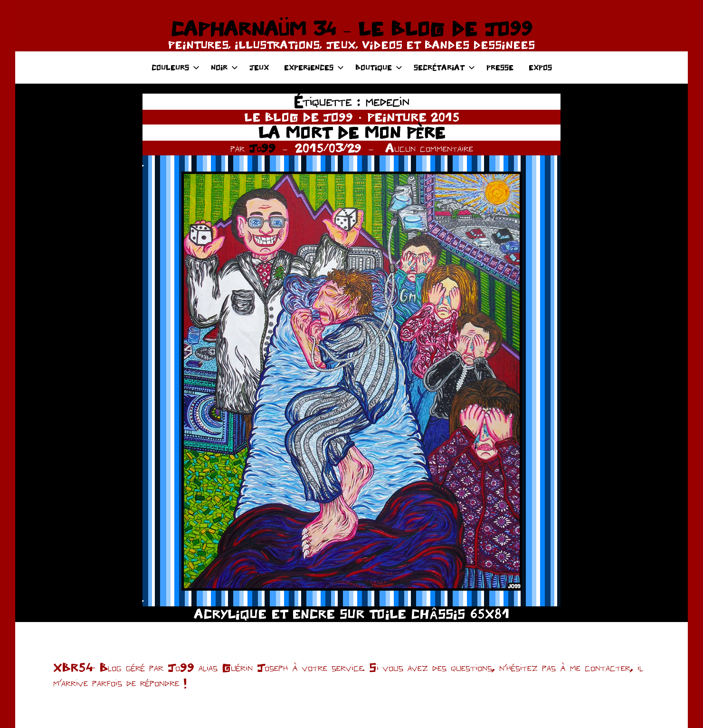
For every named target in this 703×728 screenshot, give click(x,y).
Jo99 (262, 148)
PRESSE (500, 67)
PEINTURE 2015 (413, 117)
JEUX (259, 67)
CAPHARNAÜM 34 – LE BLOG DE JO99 (351, 29)
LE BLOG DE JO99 (299, 117)
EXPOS (540, 67)
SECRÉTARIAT (444, 67)
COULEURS (176, 67)
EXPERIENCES (314, 67)
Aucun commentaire (429, 148)
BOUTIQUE (379, 67)
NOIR (224, 67)
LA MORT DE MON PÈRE (351, 132)
